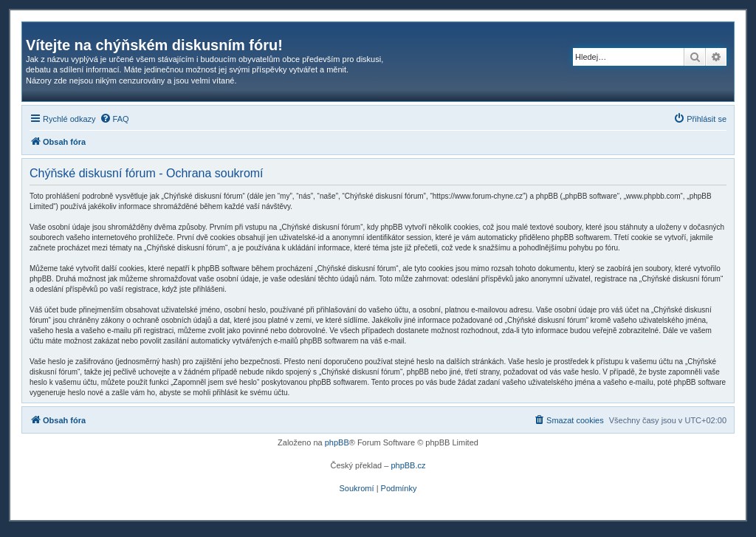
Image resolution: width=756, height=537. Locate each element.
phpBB (337, 442)
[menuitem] (114, 119)
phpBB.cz (408, 465)
